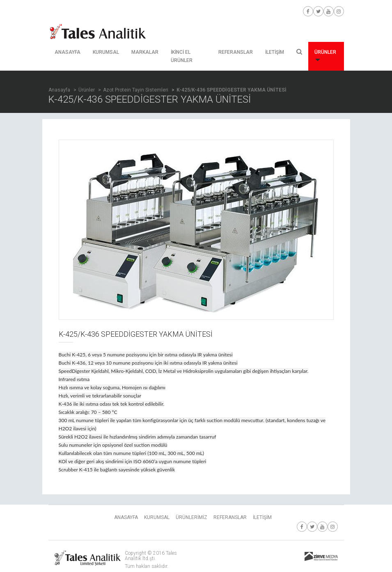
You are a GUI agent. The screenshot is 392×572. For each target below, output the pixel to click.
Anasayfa (59, 90)
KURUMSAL (106, 52)
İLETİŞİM (275, 52)
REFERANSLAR (236, 52)
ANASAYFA (68, 52)
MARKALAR (145, 52)
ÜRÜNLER (325, 55)
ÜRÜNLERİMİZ (191, 517)
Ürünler (87, 90)
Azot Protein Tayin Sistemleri (136, 90)
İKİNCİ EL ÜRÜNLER (182, 56)
